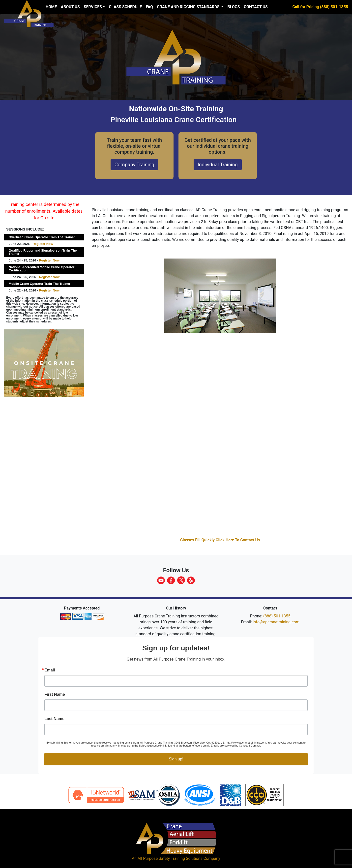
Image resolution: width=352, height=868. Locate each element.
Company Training (134, 165)
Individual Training (218, 165)
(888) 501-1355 (277, 616)
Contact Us (256, 7)
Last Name (54, 719)
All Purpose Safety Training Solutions (170, 858)
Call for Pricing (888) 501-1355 (320, 7)
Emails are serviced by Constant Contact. (236, 746)
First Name (55, 694)
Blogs (234, 7)
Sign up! (176, 759)
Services (93, 7)
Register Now (43, 244)
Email (50, 670)
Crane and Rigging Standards (189, 7)
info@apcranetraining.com (276, 622)
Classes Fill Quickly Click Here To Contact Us (220, 540)
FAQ (149, 7)
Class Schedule (125, 7)
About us (70, 7)
